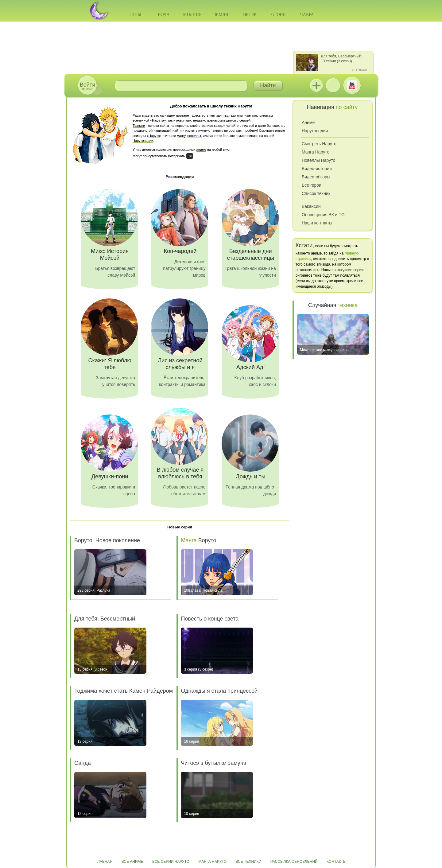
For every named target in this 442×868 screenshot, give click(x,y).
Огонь (278, 15)
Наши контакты (317, 223)
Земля (221, 15)
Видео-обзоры (316, 177)
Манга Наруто (316, 152)
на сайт (87, 86)
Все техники (248, 862)
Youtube (352, 85)
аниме (201, 150)
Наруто (154, 136)
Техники (139, 126)
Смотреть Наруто (319, 144)
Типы (135, 15)
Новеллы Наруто (318, 160)
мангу (181, 136)
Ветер (250, 15)
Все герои (312, 185)
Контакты (337, 862)
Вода (164, 15)
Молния (192, 15)
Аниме (308, 123)
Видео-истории (317, 169)
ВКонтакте (333, 85)
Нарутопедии (143, 141)
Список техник (316, 193)
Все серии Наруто (171, 862)
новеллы (194, 136)
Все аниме (132, 862)
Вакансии (311, 206)
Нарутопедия (315, 131)
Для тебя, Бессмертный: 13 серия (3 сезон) (341, 59)
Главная (104, 862)
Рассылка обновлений (294, 862)
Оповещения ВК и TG (323, 215)
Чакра (307, 15)
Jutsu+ (316, 85)
